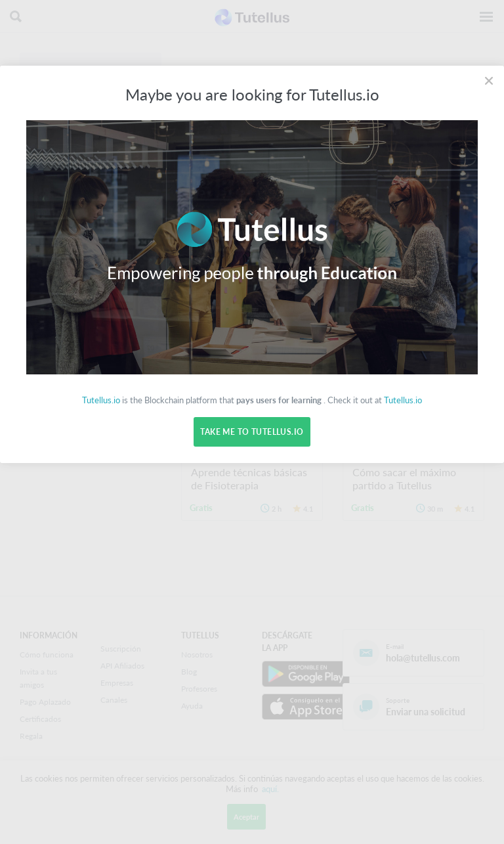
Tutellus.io (101, 400)
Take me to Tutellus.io (252, 432)
